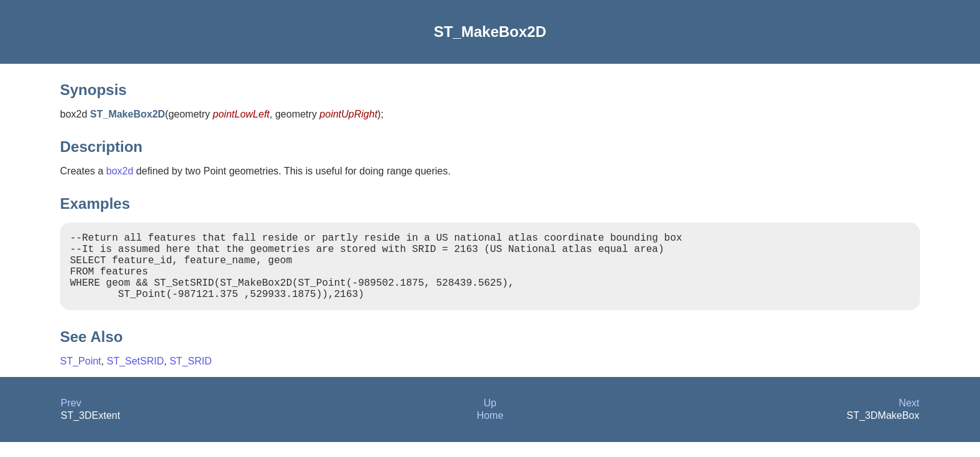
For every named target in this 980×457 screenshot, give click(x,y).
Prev (71, 418)
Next (909, 418)
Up (490, 418)
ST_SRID (191, 376)
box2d (120, 171)
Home (490, 430)
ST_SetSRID (136, 376)
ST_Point (81, 376)
